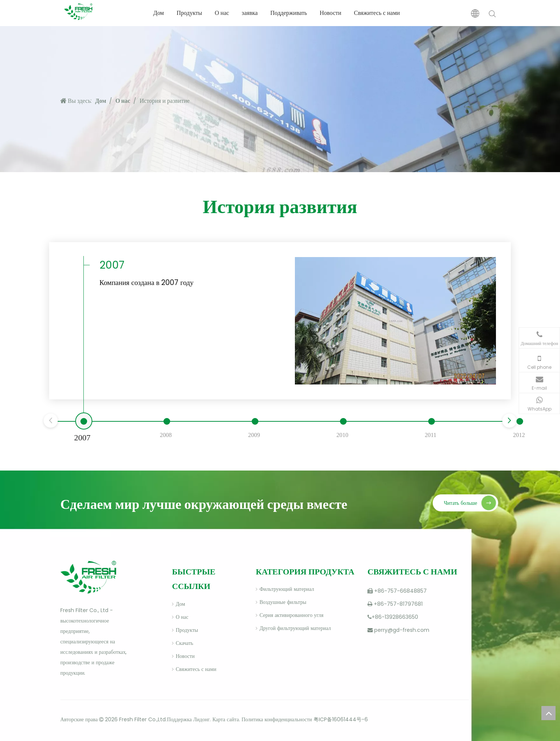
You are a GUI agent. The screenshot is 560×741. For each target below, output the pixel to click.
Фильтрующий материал (287, 589)
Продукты (189, 13)
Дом (158, 13)
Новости (330, 13)
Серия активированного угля (292, 615)
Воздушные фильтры (283, 602)
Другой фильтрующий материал (295, 628)
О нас (222, 13)
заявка (250, 13)
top (548, 713)
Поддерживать (289, 13)
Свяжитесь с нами (377, 13)
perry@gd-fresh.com (402, 630)
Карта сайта (225, 719)
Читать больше (461, 503)
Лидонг (201, 719)
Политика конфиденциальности (277, 719)
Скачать (184, 643)
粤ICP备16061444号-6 (341, 719)
